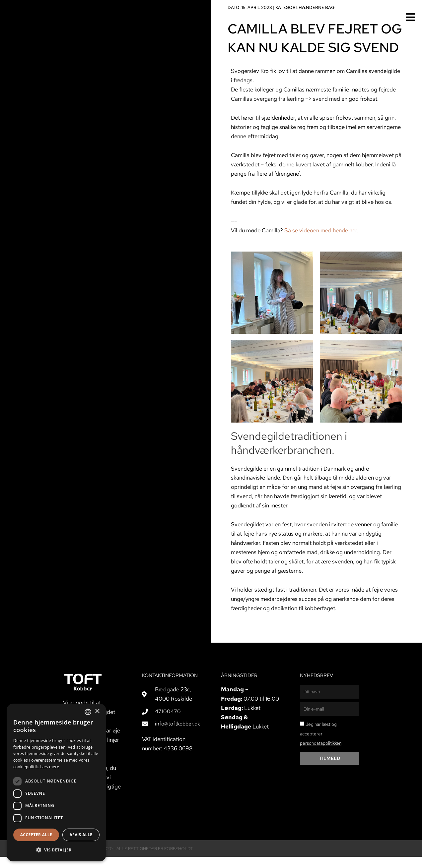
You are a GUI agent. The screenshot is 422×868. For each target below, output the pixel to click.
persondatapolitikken (321, 754)
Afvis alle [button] (81, 835)
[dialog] (56, 782)
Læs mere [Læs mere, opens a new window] (50, 767)
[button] (56, 850)
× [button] (97, 711)
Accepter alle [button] (36, 835)
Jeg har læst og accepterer (321, 745)
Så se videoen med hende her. (321, 241)
